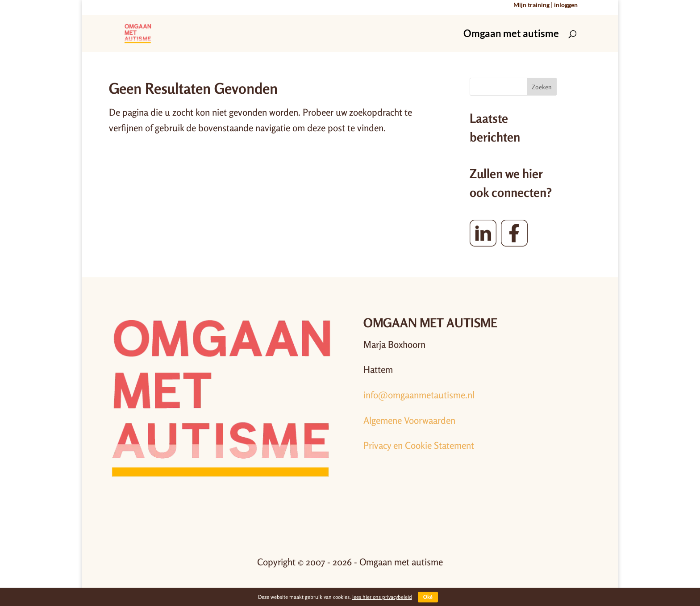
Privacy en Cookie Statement (419, 445)
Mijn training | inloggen (546, 5)
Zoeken (542, 87)
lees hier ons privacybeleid (382, 597)
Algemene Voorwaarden (409, 420)
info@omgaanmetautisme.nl (419, 395)
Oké (428, 597)
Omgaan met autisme (511, 35)
